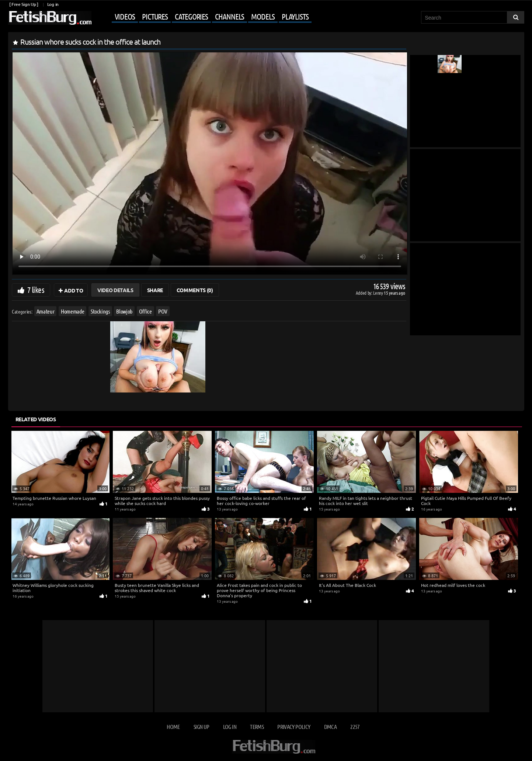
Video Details (115, 290)
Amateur (45, 311)
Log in (53, 4)
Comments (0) (195, 290)
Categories (191, 16)
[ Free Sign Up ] (24, 4)
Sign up (201, 727)
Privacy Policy (294, 727)
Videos (125, 16)
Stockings (100, 311)
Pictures (155, 16)
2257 (355, 727)
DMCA (330, 727)
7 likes (36, 290)
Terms (257, 727)
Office (145, 311)
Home (173, 727)
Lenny (378, 293)
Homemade (72, 311)
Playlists (295, 16)
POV (163, 311)
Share (155, 290)
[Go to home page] (50, 18)
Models (263, 16)
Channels (230, 16)
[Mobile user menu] (202, 17)
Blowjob (124, 311)
